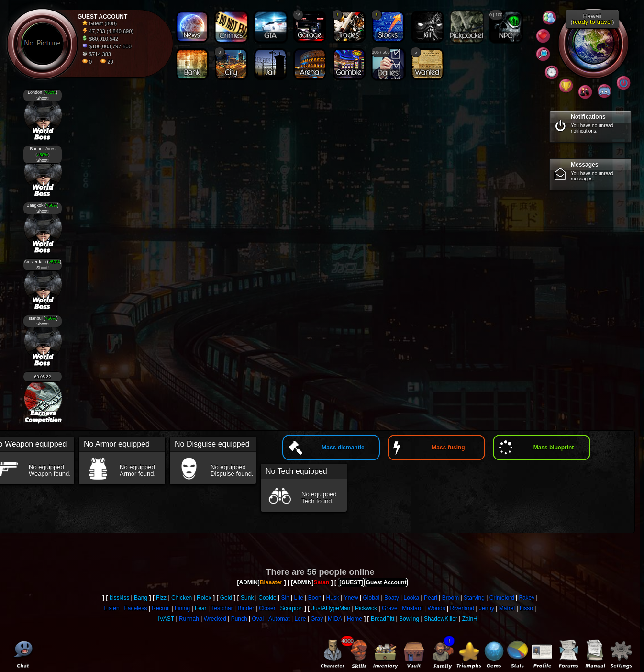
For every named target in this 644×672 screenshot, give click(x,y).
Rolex (204, 598)
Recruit (161, 608)
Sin (285, 598)
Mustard (412, 608)
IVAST (166, 619)
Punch (239, 619)
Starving (474, 598)
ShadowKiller (441, 619)
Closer (267, 608)
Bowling (409, 619)
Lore (300, 619)
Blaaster (271, 582)
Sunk (247, 598)
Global (372, 598)
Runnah (189, 619)
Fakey (527, 598)
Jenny (487, 608)
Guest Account (386, 582)
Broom (450, 598)
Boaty (392, 598)
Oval (258, 619)
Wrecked (215, 619)
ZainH (470, 619)
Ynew (351, 598)
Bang (141, 598)
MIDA (335, 619)
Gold (226, 598)
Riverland (462, 608)
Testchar (222, 608)
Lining (182, 608)
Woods (437, 608)
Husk (333, 598)
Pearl (431, 598)
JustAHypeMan (331, 608)
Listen (112, 608)
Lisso (526, 608)
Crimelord (502, 598)
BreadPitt (383, 619)
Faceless (135, 608)
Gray (317, 619)
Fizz (161, 598)
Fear (201, 608)
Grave (390, 608)
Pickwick (366, 608)
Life (299, 598)
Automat (279, 619)
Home (355, 619)
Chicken (182, 598)
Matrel (507, 608)
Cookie (267, 598)
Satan (322, 582)
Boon (315, 598)
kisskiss (119, 598)
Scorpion (292, 608)
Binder (246, 608)
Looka (411, 598)
